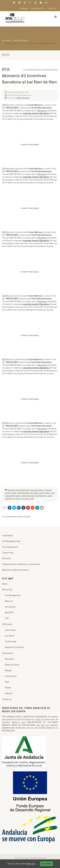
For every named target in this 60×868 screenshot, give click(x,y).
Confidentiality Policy (11, 541)
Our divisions (10, 607)
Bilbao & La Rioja (12, 665)
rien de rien (17, 499)
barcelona (12, 490)
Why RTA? (9, 613)
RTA (4, 105)
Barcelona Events (23, 490)
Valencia (9, 693)
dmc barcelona (23, 493)
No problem (47, 864)
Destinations (8, 653)
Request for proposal (14, 647)
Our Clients (10, 636)
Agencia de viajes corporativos (16, 570)
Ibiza (7, 682)
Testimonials (11, 641)
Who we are (7, 590)
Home (5, 584)
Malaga (8, 670)
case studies (10, 630)
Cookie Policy (8, 553)
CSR (7, 618)
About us (9, 601)
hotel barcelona (41, 496)
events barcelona (28, 496)
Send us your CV (38, 8)
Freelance (24, 8)
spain (32, 499)
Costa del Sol (11, 676)
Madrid (8, 688)
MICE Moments (23, 98)
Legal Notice (7, 536)
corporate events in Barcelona (36, 113)
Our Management (13, 595)
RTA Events (7, 624)
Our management (10, 547)
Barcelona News (37, 490)
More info (31, 864)
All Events (6, 558)
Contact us (52, 8)
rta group (26, 499)
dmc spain (34, 493)
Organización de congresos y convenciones (21, 564)
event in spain (44, 493)
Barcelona (42, 111)
